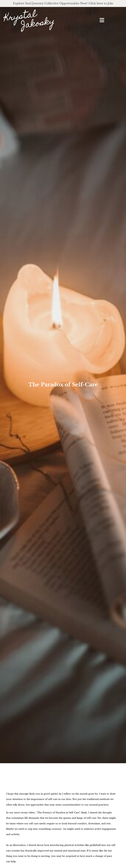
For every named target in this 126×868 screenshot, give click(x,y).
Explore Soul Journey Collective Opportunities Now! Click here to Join (63, 3)
